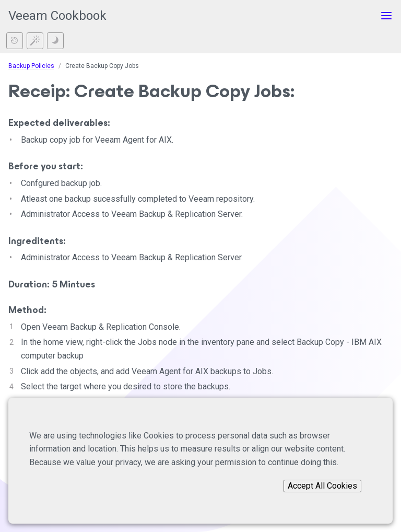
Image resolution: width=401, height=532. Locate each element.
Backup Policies (31, 66)
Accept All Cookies (322, 486)
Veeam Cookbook (57, 16)
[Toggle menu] (386, 16)
